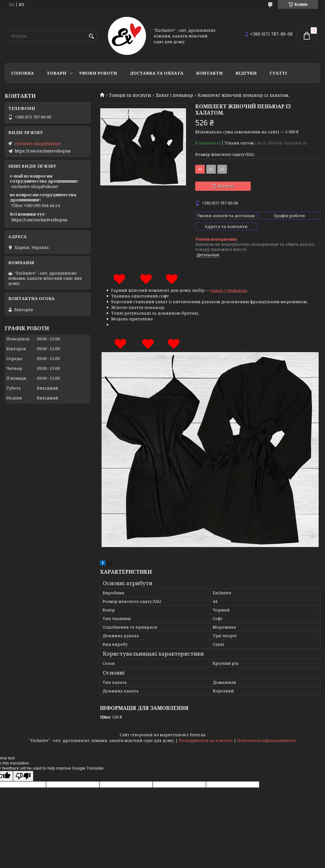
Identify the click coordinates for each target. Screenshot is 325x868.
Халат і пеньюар (175, 95)
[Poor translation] (23, 776)
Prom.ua (198, 735)
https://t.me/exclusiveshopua (43, 151)
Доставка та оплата (157, 73)
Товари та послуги (130, 95)
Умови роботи (98, 73)
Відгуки (246, 73)
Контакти (209, 73)
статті (278, 73)
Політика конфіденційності (267, 741)
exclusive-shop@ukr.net (38, 144)
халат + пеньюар (229, 290)
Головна (23, 73)
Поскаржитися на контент (206, 741)
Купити (226, 186)
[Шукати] (91, 36)
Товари (56, 73)
